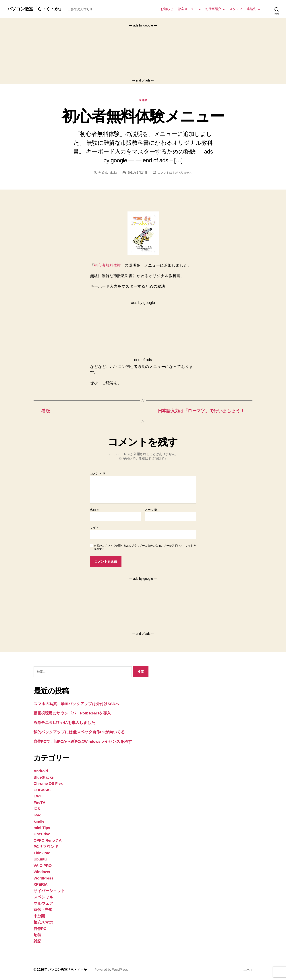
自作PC (40, 929)
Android (41, 771)
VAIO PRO (43, 865)
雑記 (37, 941)
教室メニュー (187, 9)
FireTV (39, 802)
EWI (37, 796)
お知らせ (167, 9)
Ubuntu (40, 859)
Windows (42, 872)
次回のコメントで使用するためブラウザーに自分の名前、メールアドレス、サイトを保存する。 (145, 547)
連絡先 (251, 9)
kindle (39, 821)
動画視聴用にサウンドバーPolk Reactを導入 (72, 713)
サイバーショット (49, 891)
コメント (98, 473)
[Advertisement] (143, 53)
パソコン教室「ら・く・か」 (35, 9)
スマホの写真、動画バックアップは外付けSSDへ (76, 704)
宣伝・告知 (43, 910)
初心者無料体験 (107, 265)
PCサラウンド (46, 846)
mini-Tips (42, 828)
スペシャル (44, 897)
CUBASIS (42, 790)
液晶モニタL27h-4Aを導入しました (64, 723)
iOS (37, 809)
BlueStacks (44, 777)
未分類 (143, 100)
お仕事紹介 (213, 9)
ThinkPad (42, 853)
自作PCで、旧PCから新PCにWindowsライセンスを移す (83, 741)
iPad (37, 815)
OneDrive (42, 834)
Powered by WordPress (111, 970)
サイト (94, 527)
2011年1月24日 (137, 173)
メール (151, 510)
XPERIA (41, 884)
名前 (95, 510)
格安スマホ (43, 922)
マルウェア (44, 903)
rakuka (113, 173)
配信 (37, 935)
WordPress (43, 878)
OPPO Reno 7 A (48, 840)
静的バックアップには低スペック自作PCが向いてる (79, 732)
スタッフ (236, 9)
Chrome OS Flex (48, 783)
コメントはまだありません (175, 173)
